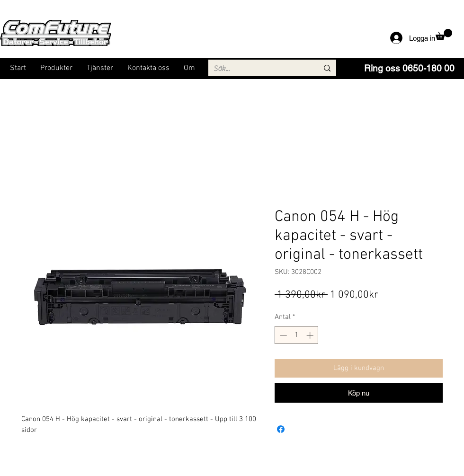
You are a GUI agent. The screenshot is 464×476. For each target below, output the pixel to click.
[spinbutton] (297, 335)
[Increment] (311, 335)
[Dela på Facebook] (281, 429)
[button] (444, 34)
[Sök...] (259, 69)
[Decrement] (282, 335)
